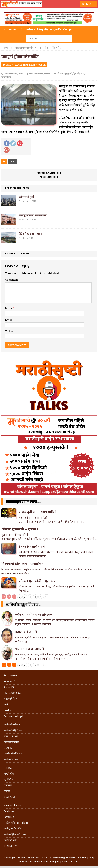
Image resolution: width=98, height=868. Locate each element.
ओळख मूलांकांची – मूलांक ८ (37, 581)
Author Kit (9, 687)
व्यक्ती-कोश (9, 774)
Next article (49, 177)
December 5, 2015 (14, 74)
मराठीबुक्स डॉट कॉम (12, 829)
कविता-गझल (9, 797)
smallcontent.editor (40, 74)
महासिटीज (8, 780)
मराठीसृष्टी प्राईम (10, 840)
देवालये (76, 74)
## (12, 161)
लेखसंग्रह (8, 768)
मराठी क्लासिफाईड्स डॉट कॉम (16, 823)
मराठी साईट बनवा (11, 742)
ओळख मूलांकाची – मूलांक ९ (20, 529)
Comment (12, 280)
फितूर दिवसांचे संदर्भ (32, 546)
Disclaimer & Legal (13, 716)
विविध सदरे (8, 748)
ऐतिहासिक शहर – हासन (30, 234)
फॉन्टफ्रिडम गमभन (12, 846)
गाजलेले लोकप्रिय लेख (13, 754)
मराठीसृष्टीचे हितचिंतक (13, 730)
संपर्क (6, 705)
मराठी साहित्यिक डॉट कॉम (15, 834)
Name (9, 309)
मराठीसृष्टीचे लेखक (12, 725)
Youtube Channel (12, 805)
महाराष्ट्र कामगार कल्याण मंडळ (33, 215)
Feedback (9, 710)
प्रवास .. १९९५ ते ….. (13, 736)
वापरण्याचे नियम (11, 699)
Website (10, 331)
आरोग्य (7, 791)
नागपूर (83, 74)
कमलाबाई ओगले (26, 632)
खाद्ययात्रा (8, 785)
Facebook (9, 811)
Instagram (9, 817)
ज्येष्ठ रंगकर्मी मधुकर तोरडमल (34, 614)
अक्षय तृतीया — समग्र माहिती (38, 512)
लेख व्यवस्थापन (10, 676)
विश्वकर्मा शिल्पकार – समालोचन (22, 563)
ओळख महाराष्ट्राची (65, 74)
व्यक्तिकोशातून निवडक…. (24, 605)
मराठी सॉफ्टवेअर (11, 759)
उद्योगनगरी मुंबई (26, 197)
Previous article (49, 173)
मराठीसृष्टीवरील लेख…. (23, 502)
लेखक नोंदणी (9, 681)
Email (9, 320)
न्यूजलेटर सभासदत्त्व (12, 693)
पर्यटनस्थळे (6, 77)
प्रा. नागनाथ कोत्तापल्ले (30, 649)
